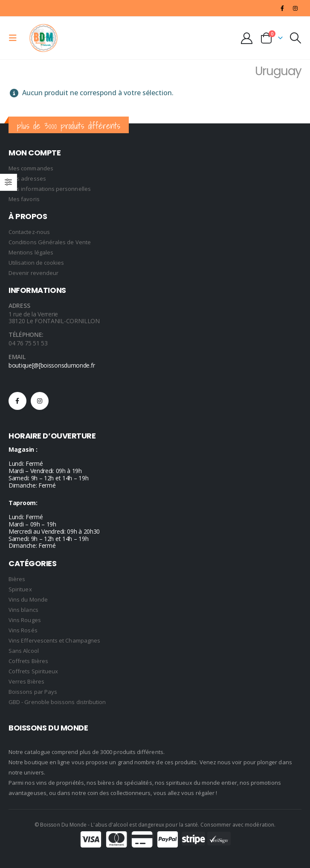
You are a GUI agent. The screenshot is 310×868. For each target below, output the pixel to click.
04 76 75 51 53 (28, 343)
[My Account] (247, 38)
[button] (15, 38)
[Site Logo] (43, 38)
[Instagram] (296, 8)
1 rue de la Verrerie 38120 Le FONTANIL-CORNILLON (54, 318)
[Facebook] (282, 8)
